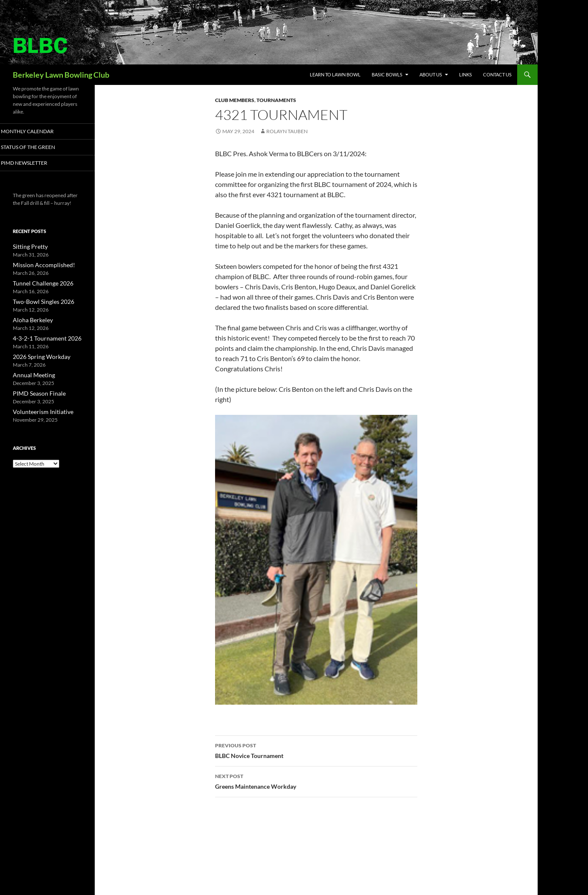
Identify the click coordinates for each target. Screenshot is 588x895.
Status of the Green (37, 147)
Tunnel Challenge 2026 (38, 283)
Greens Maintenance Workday (316, 781)
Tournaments (276, 100)
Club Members (235, 100)
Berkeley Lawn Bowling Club (61, 75)
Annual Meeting (31, 373)
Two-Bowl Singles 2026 (39, 301)
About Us (431, 74)
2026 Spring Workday (37, 355)
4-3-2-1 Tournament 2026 (42, 337)
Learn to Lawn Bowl (335, 74)
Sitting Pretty (27, 247)
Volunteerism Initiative (38, 409)
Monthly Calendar (37, 131)
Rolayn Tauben (287, 131)
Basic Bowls (387, 74)
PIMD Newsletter (34, 163)
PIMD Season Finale (35, 391)
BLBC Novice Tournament (316, 750)
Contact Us (497, 74)
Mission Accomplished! (39, 265)
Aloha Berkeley (30, 319)
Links (466, 74)
